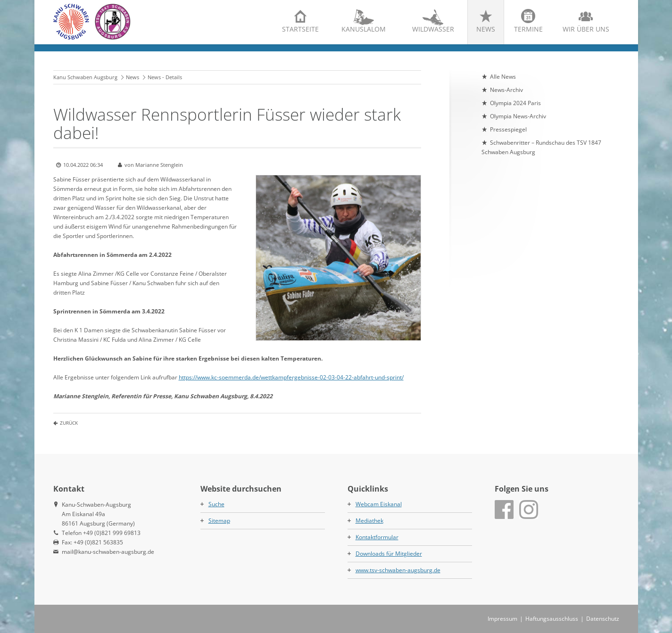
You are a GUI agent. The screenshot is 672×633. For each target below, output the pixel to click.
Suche (216, 504)
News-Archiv (506, 90)
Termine (528, 29)
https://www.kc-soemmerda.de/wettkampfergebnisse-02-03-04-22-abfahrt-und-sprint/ (291, 377)
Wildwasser (433, 29)
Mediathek (369, 521)
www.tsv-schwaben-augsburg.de (398, 570)
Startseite (300, 29)
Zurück (69, 423)
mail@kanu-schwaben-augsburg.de (108, 552)
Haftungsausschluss (552, 619)
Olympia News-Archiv (518, 116)
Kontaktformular (377, 537)
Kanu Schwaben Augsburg (85, 77)
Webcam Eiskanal (379, 504)
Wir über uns (586, 29)
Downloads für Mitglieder (389, 554)
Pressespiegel (508, 129)
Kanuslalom (364, 29)
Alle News (503, 77)
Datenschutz (603, 619)
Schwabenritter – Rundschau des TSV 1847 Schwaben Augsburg (541, 147)
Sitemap (219, 521)
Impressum (502, 619)
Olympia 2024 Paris (515, 103)
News (486, 29)
